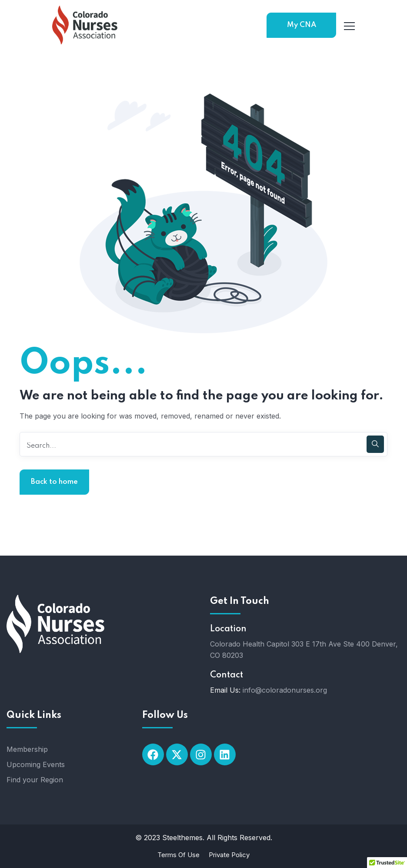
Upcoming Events (36, 764)
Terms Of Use (178, 855)
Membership (27, 749)
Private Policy (229, 855)
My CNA (302, 25)
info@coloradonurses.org (285, 690)
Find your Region (35, 780)
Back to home (54, 482)
